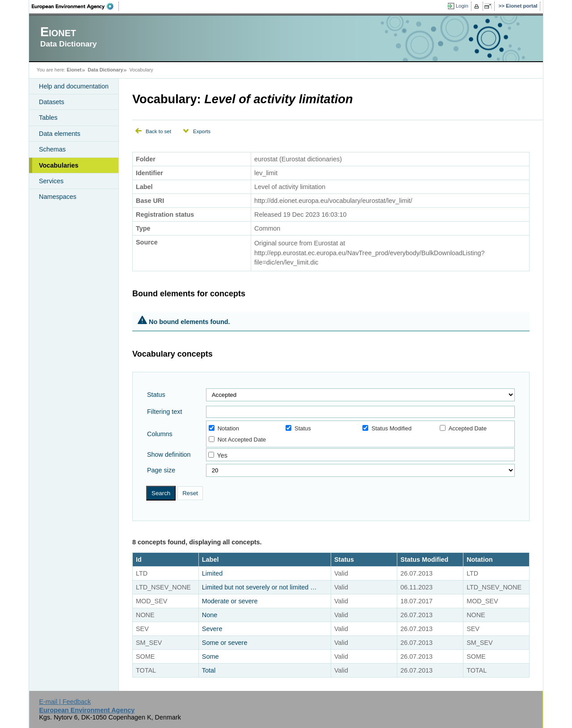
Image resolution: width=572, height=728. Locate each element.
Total (209, 670)
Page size (161, 470)
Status (156, 395)
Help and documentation (74, 86)
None (210, 615)
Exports (202, 131)
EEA (76, 6)
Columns (160, 434)
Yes (222, 455)
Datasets (52, 102)
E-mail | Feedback (65, 702)
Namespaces (58, 197)
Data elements (60, 134)
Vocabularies (59, 165)
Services (51, 181)
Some (210, 656)
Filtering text (164, 412)
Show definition (169, 454)
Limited (212, 573)
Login (462, 6)
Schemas (52, 149)
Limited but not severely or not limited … (259, 587)
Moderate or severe (230, 601)
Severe (212, 629)
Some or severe (225, 643)
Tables (48, 118)
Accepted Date (463, 428)
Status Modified (387, 428)
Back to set (158, 131)
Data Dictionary (105, 70)
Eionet (74, 70)
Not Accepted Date (237, 440)
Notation (224, 428)
